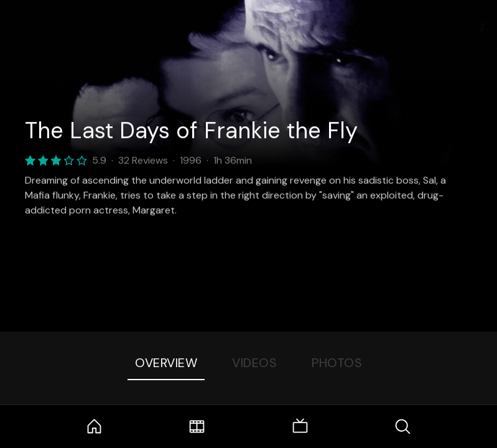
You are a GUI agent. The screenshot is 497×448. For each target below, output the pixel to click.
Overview (166, 363)
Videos (254, 363)
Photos (337, 363)
